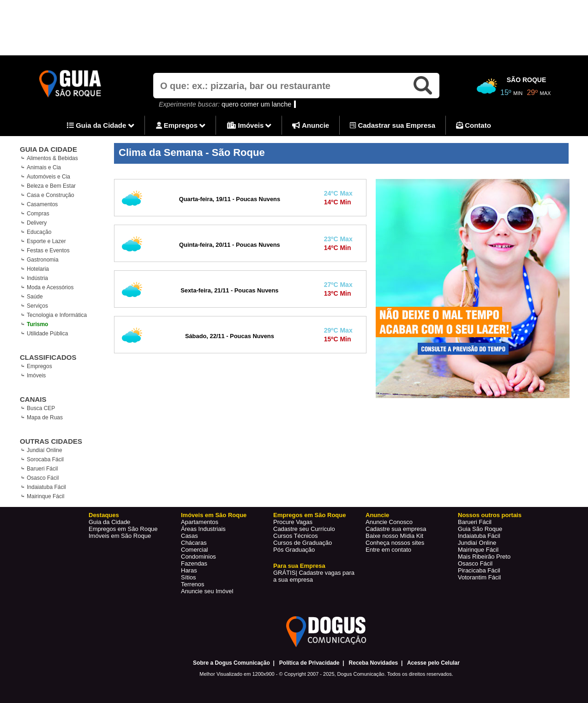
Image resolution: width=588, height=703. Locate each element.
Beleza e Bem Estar (51, 186)
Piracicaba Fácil (479, 570)
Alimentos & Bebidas (52, 158)
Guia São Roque (480, 529)
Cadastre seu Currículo (304, 529)
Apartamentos (200, 522)
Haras (189, 570)
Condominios (198, 557)
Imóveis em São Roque (120, 536)
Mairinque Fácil (45, 496)
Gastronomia (43, 260)
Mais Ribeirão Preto (484, 557)
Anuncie (311, 125)
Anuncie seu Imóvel (207, 591)
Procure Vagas (293, 522)
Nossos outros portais (490, 515)
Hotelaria (38, 269)
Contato (474, 125)
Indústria (37, 278)
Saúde (35, 297)
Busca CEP (41, 408)
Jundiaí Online (45, 450)
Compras (38, 214)
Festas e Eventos (48, 250)
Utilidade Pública (47, 334)
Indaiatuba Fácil (46, 487)
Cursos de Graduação (303, 543)
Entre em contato (388, 550)
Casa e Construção (51, 195)
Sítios (189, 577)
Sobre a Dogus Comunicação (231, 663)
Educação (39, 232)
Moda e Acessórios (50, 287)
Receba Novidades (374, 663)
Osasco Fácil (43, 478)
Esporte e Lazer (46, 241)
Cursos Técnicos (296, 536)
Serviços (37, 306)
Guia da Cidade (101, 126)
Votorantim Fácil (479, 577)
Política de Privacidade (309, 663)
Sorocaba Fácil (45, 459)
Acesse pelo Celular (433, 663)
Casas (189, 536)
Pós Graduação (294, 550)
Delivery (37, 223)
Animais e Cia (44, 167)
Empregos (181, 126)
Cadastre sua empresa (396, 529)
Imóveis (249, 126)
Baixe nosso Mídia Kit (394, 536)
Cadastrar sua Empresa (393, 125)
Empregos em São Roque (123, 529)
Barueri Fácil (42, 469)
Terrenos (193, 584)
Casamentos (42, 204)
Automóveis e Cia (48, 177)
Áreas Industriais (203, 529)
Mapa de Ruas (45, 417)
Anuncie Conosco (389, 522)
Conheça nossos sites (395, 543)
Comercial (195, 550)
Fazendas (194, 563)
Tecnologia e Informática (57, 315)
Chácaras (194, 543)
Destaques (104, 515)
